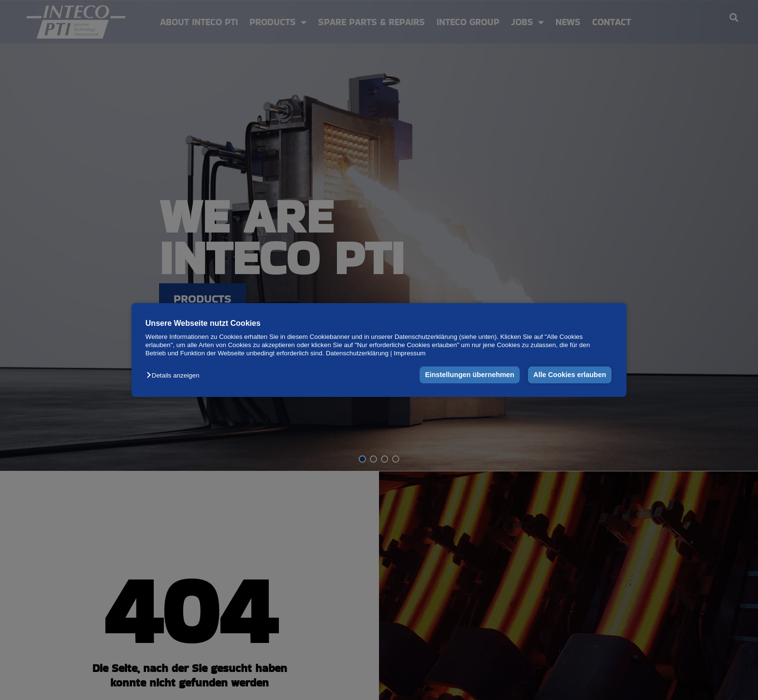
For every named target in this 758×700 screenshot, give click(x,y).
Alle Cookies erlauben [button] (569, 375)
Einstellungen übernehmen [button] (470, 375)
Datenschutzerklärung (357, 354)
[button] (175, 376)
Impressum (410, 354)
